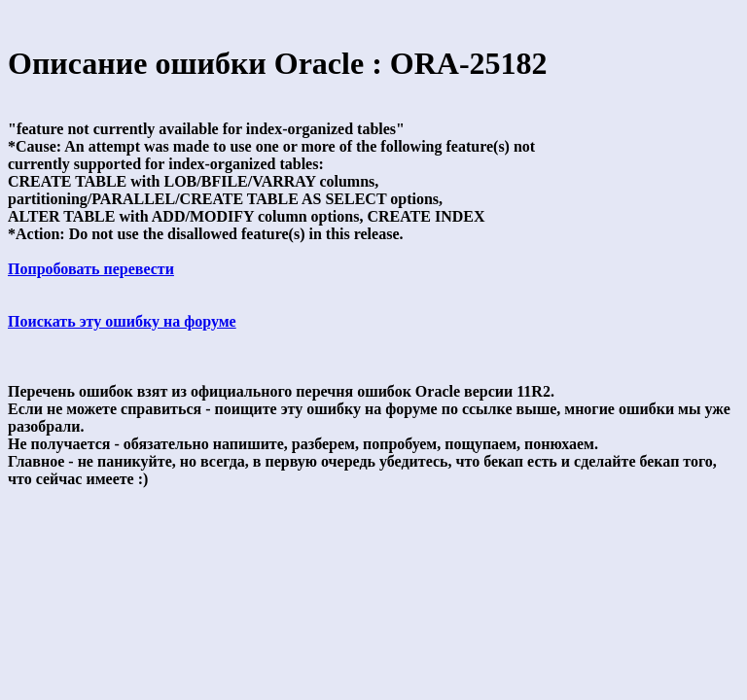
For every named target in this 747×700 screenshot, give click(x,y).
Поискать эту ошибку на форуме (122, 321)
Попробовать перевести (91, 269)
